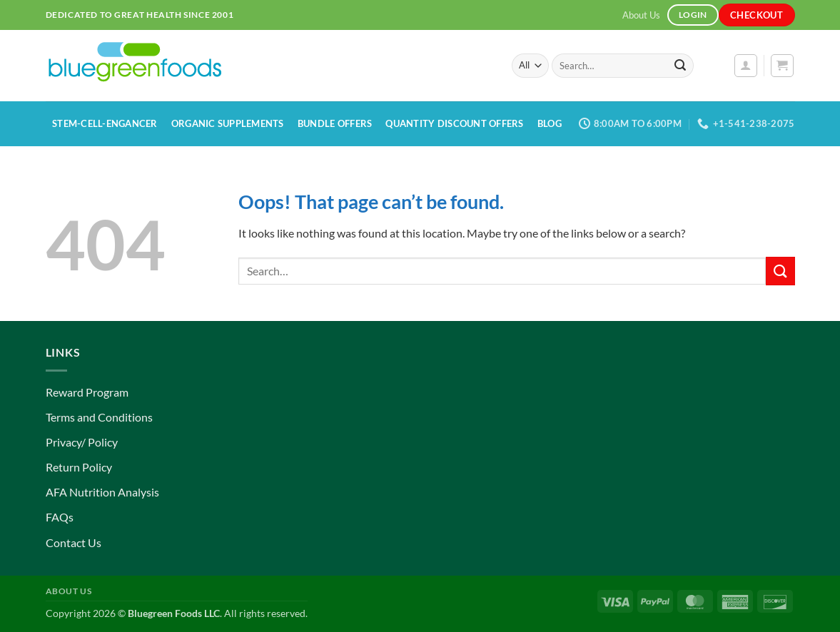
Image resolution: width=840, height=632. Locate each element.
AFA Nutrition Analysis (102, 492)
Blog (550, 123)
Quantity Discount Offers (454, 123)
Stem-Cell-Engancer (105, 123)
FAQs (60, 517)
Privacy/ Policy (82, 442)
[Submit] (680, 66)
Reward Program (87, 392)
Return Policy (79, 467)
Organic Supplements (228, 123)
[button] (746, 66)
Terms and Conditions (99, 417)
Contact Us (74, 542)
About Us (641, 15)
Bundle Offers (335, 123)
